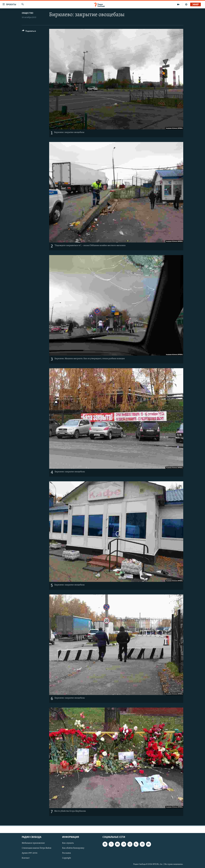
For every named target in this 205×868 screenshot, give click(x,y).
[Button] (29, 32)
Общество (28, 13)
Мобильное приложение (33, 843)
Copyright (67, 858)
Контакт (26, 858)
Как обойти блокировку (73, 848)
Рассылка (67, 853)
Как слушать (68, 843)
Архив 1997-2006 (30, 853)
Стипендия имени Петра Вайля (37, 848)
